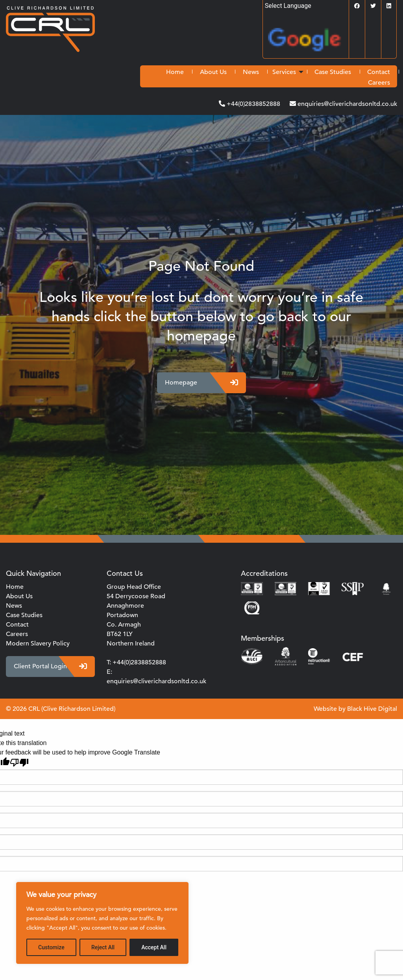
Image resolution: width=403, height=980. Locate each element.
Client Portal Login (50, 667)
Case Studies (333, 72)
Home (175, 72)
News (251, 72)
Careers (379, 83)
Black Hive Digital (372, 709)
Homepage (201, 383)
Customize (51, 947)
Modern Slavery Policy (38, 643)
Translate (308, 42)
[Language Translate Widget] (306, 6)
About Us (213, 72)
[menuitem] (175, 72)
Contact (379, 72)
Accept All (154, 947)
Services (284, 72)
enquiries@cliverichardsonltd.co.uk (347, 104)
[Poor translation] (19, 763)
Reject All (103, 947)
